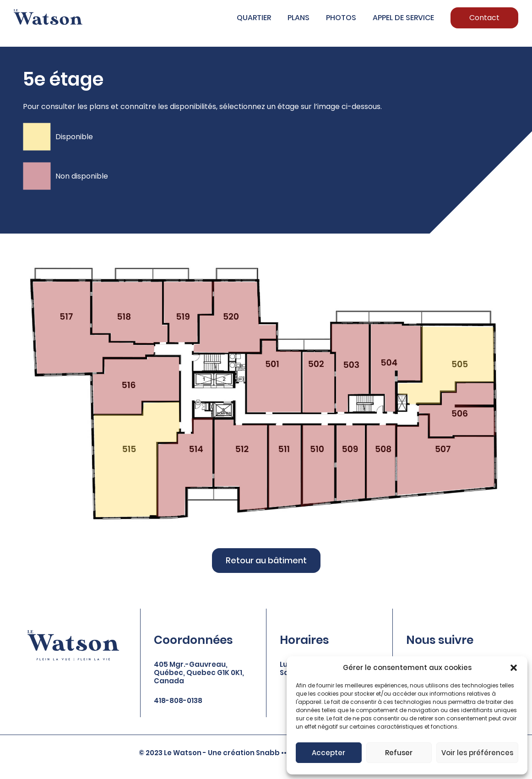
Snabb (268, 753)
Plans (299, 18)
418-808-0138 (178, 700)
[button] (514, 668)
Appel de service (403, 18)
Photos (341, 18)
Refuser (399, 753)
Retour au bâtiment (266, 560)
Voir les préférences (477, 753)
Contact (484, 18)
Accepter (328, 753)
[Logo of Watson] (48, 17)
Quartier (254, 18)
